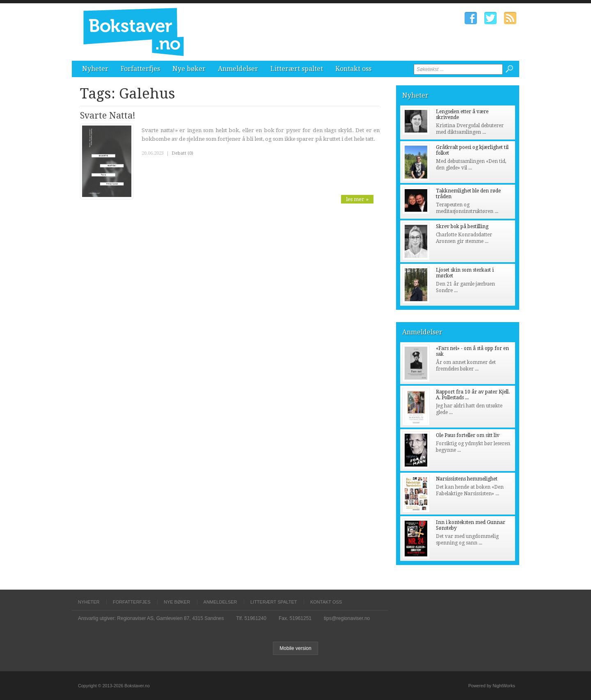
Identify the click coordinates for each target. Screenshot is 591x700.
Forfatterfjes (140, 69)
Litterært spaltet (297, 69)
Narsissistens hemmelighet (467, 479)
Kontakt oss (353, 69)
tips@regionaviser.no (347, 618)
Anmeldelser (238, 69)
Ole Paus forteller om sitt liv (468, 435)
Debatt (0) (182, 153)
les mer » (357, 199)
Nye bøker (189, 69)
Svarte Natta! (108, 116)
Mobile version (295, 648)
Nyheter (95, 69)
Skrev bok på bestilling (462, 226)
